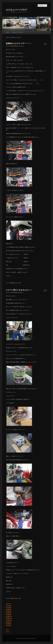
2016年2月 (9, 615)
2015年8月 (9, 624)
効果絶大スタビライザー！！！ (19, 43)
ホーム (8, 32)
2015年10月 (9, 620)
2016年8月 (9, 611)
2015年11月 (9, 618)
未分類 (12, 283)
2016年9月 (9, 610)
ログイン (8, 632)
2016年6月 (9, 613)
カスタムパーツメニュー (17, 32)
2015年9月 (9, 622)
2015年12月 (9, 617)
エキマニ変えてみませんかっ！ (19, 290)
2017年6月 (9, 608)
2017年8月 (9, 606)
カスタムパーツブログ (16, 10)
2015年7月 (9, 626)
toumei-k (22, 46)
